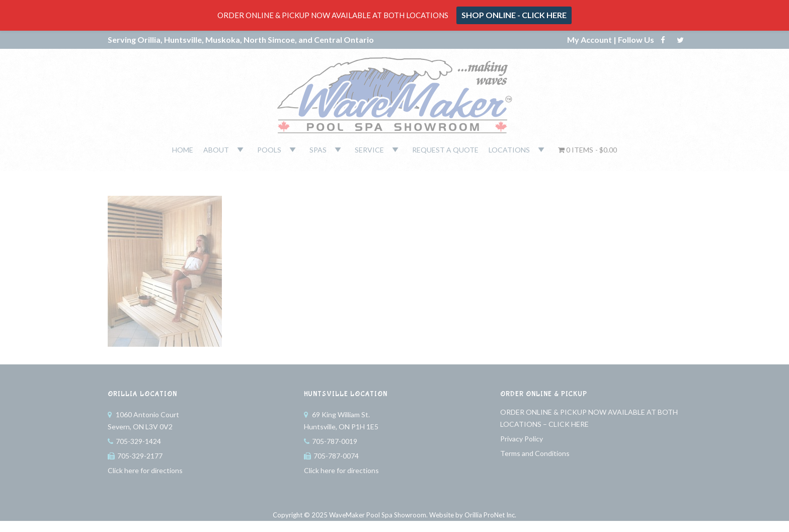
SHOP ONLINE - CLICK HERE (514, 15)
